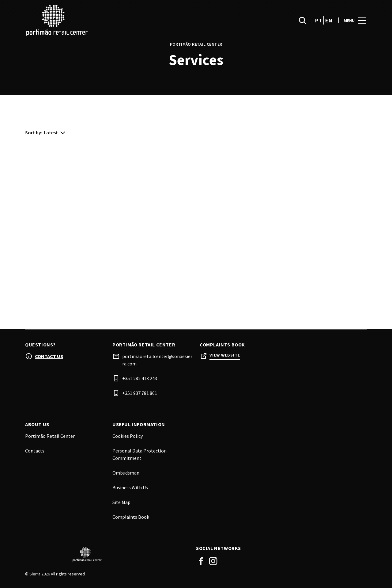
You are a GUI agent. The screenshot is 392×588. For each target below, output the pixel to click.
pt (318, 26)
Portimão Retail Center (50, 436)
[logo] (111, 26)
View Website (225, 355)
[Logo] (107, 555)
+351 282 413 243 (140, 378)
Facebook (201, 561)
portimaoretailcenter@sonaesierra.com (157, 360)
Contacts (35, 451)
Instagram (213, 561)
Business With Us (130, 487)
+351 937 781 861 (140, 393)
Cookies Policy (128, 436)
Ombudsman (126, 473)
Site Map (121, 502)
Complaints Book (131, 517)
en (329, 26)
